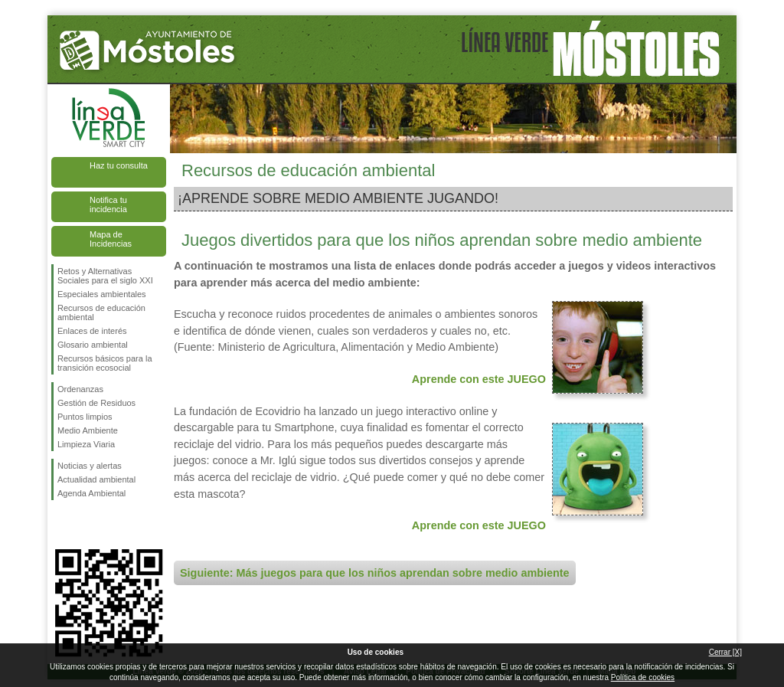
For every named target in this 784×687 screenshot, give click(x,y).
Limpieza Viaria (86, 444)
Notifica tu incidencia (108, 204)
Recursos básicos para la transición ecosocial (105, 363)
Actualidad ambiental (96, 479)
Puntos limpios (85, 417)
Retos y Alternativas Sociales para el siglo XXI (105, 276)
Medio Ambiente (88, 430)
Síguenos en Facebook (60, 525)
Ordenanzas (80, 389)
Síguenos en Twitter (86, 525)
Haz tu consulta (119, 165)
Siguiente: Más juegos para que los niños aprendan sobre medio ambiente (375, 573)
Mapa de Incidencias (111, 239)
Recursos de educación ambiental (101, 312)
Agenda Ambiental (91, 493)
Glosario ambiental (93, 345)
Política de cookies (643, 677)
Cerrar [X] (725, 652)
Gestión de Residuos (96, 403)
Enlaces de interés (92, 331)
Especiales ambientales (102, 294)
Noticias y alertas (90, 466)
